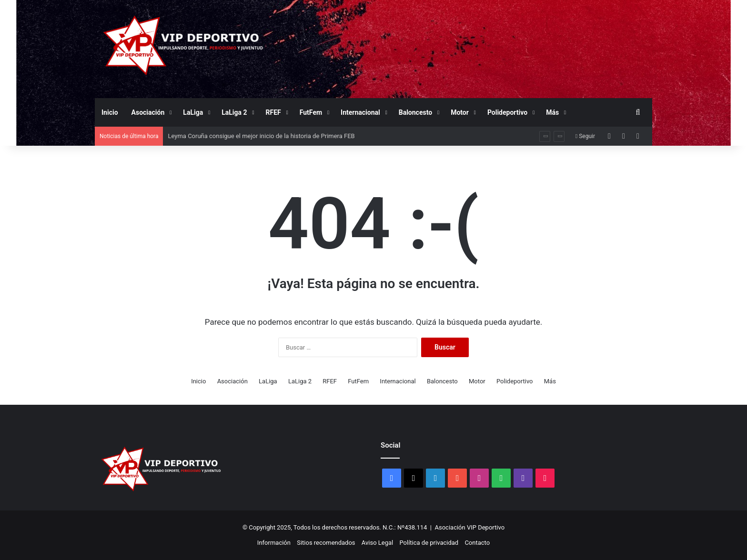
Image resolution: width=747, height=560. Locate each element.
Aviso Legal (377, 543)
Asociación (148, 112)
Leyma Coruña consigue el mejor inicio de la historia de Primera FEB (261, 136)
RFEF (273, 112)
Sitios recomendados (326, 543)
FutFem (311, 112)
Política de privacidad (429, 543)
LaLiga (193, 112)
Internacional (360, 112)
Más (552, 112)
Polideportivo (507, 112)
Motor (460, 112)
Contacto (477, 543)
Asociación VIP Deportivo (470, 527)
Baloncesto (415, 112)
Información (274, 543)
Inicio (110, 112)
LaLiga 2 (234, 112)
